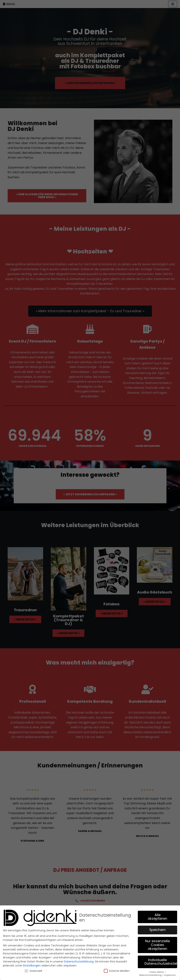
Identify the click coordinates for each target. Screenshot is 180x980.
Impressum (170, 975)
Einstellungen (32, 965)
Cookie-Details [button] (157, 972)
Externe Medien (117, 971)
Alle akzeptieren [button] (157, 917)
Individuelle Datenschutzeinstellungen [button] (161, 962)
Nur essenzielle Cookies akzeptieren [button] (157, 945)
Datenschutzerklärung (79, 961)
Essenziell (33, 971)
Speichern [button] (157, 930)
